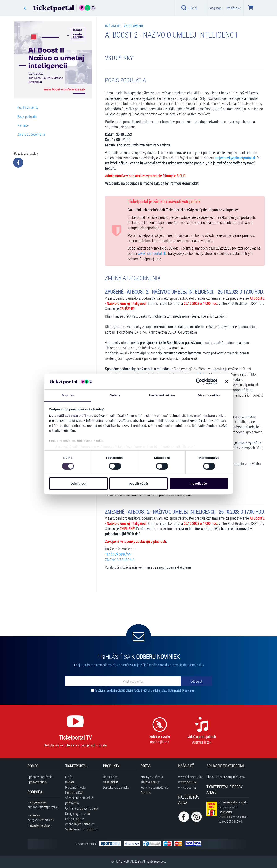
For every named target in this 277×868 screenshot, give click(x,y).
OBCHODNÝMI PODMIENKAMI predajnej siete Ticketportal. (150, 691)
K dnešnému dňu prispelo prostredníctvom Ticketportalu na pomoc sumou (233, 812)
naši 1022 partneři (72, 416)
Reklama (146, 792)
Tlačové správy (150, 782)
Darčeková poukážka (116, 787)
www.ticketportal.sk (152, 253)
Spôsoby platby (38, 782)
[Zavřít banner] (227, 382)
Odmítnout (78, 483)
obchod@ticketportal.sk (43, 807)
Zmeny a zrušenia (152, 777)
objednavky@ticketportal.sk (236, 158)
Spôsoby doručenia (40, 777)
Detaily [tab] (115, 395)
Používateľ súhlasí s (144, 691)
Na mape (23, 125)
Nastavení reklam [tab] (162, 395)
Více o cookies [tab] (209, 395)
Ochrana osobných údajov (82, 808)
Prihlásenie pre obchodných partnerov (80, 821)
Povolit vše (199, 483)
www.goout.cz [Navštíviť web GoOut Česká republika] (187, 787)
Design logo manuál (78, 813)
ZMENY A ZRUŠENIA (120, 560)
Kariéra (70, 782)
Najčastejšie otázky (40, 825)
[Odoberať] (196, 681)
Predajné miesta (75, 787)
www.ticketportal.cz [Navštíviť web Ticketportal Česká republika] (190, 777)
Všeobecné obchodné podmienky (79, 800)
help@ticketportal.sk (41, 820)
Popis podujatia (27, 116)
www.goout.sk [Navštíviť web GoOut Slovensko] (187, 782)
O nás (69, 777)
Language (215, 8)
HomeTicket (111, 777)
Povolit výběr (138, 483)
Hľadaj (189, 8)
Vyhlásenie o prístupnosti (81, 829)
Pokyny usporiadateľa (154, 787)
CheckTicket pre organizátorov (226, 777)
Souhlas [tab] (68, 395)
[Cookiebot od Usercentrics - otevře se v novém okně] (199, 382)
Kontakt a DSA (74, 792)
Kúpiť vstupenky (28, 107)
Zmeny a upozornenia (31, 134)
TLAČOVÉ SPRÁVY (118, 554)
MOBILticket (111, 782)
